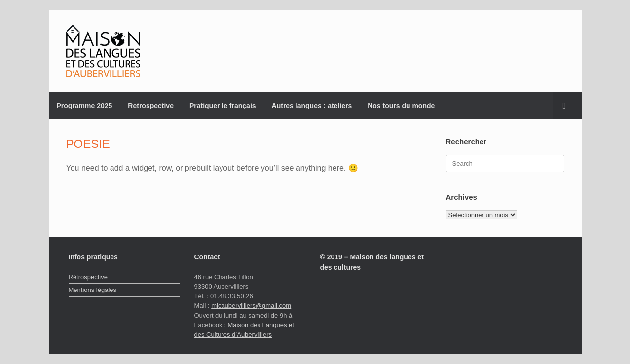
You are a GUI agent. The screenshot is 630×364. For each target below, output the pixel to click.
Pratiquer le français (223, 106)
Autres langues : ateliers (312, 106)
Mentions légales (93, 290)
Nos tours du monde (401, 106)
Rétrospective (88, 277)
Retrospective (151, 106)
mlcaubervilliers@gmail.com (251, 306)
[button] (567, 106)
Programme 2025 (85, 106)
